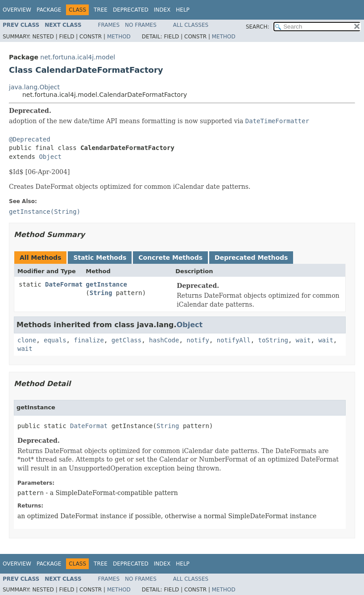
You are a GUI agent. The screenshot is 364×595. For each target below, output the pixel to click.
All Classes (191, 25)
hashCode (164, 340)
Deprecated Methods (251, 258)
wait (303, 340)
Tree (101, 10)
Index (162, 10)
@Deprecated (30, 139)
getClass (126, 340)
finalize (89, 340)
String (101, 293)
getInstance (106, 284)
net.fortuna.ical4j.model (78, 57)
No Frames (141, 25)
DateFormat (64, 284)
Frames (109, 25)
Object (50, 157)
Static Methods (100, 258)
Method (119, 37)
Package (49, 10)
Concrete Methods (170, 258)
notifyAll (234, 340)
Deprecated (131, 10)
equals (55, 340)
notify (198, 340)
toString (273, 340)
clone (27, 340)
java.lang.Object (34, 87)
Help (183, 10)
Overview (17, 10)
